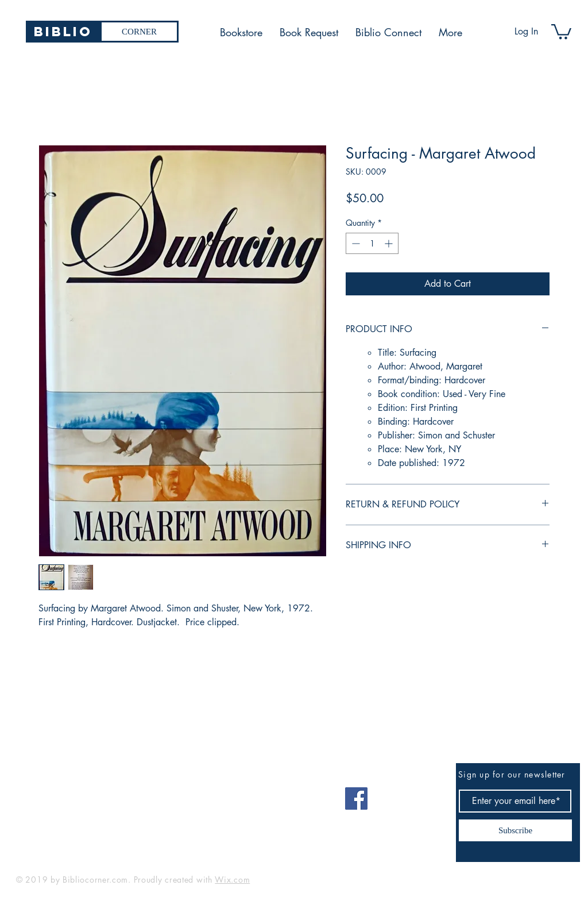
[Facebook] (356, 798)
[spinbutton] (372, 243)
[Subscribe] (515, 830)
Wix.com (232, 880)
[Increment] (390, 243)
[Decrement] (355, 243)
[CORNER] (139, 32)
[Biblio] (63, 32)
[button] (561, 31)
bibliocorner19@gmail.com (73, 794)
